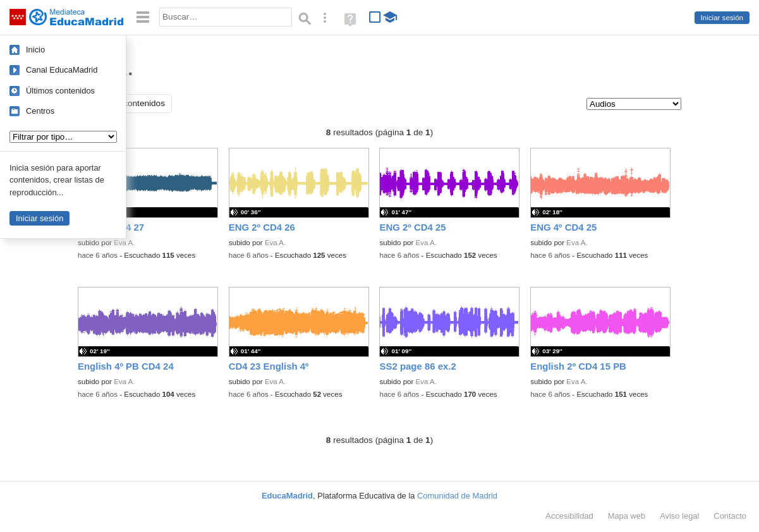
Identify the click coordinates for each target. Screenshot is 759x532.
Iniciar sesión (722, 18)
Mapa (627, 516)
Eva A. (124, 243)
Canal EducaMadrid (62, 70)
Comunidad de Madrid (457, 496)
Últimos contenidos (60, 91)
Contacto (730, 516)
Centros (40, 111)
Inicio (35, 50)
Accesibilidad (569, 516)
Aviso (679, 516)
